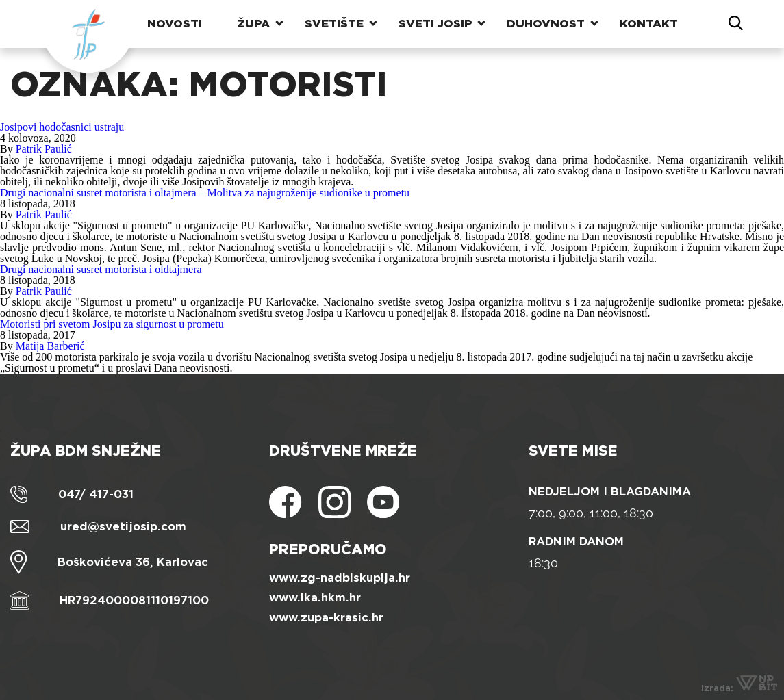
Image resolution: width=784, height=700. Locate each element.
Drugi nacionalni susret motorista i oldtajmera (101, 269)
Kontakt (649, 24)
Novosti (175, 24)
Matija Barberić (50, 346)
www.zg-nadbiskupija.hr (340, 578)
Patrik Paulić (44, 149)
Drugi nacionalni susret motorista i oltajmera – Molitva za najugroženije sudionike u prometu (205, 193)
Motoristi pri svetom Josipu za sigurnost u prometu (112, 324)
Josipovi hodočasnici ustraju (62, 127)
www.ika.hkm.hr (315, 598)
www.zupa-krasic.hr (326, 618)
